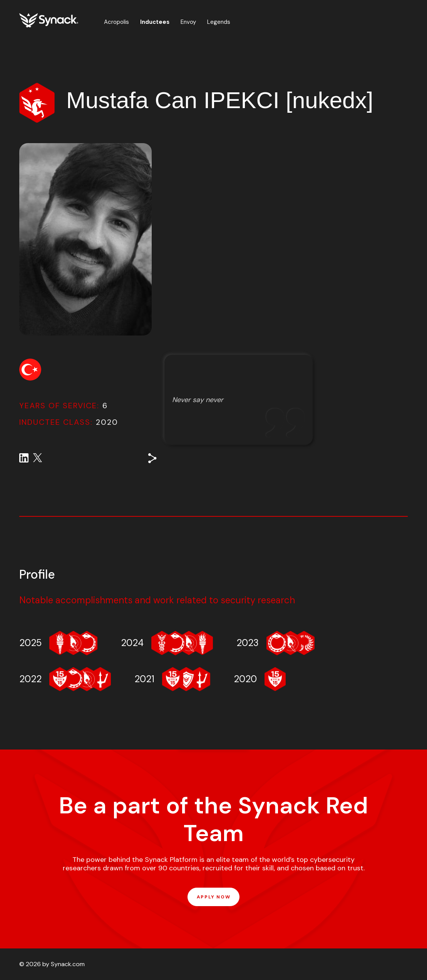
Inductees (155, 22)
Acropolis (116, 22)
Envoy (188, 22)
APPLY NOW (213, 897)
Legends (219, 22)
